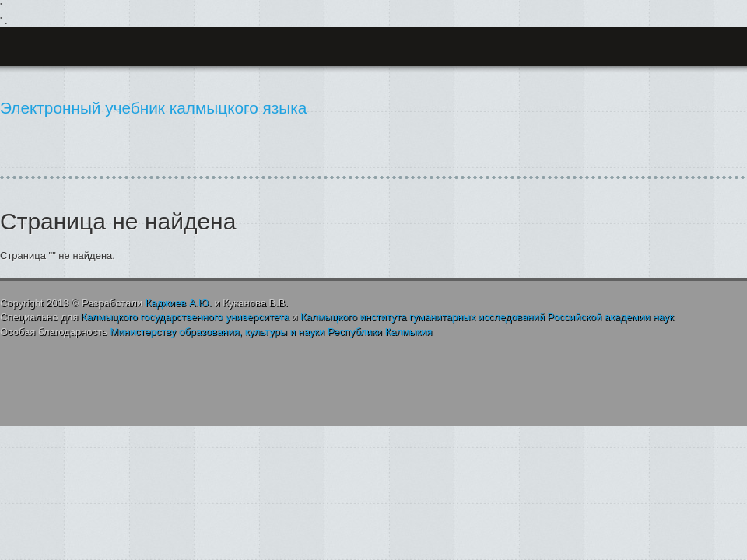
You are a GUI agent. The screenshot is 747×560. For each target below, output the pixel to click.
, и (271, 332)
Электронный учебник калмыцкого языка (153, 108)
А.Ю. (179, 303)
